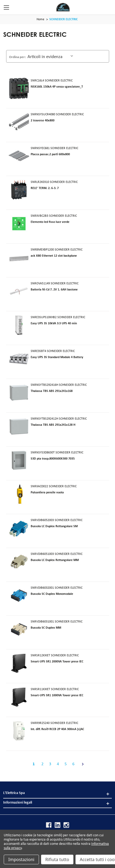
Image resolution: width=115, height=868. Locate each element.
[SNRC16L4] (19, 88)
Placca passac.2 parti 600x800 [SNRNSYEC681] (50, 154)
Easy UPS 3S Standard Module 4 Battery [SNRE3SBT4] (57, 357)
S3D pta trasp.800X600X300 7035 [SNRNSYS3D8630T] (53, 459)
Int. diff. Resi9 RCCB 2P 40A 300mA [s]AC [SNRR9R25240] (57, 729)
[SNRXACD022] (19, 494)
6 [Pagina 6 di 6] (73, 764)
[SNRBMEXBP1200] (19, 257)
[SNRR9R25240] (19, 731)
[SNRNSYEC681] (19, 156)
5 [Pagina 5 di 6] (66, 764)
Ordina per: (17, 57)
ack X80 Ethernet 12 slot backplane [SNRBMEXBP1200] (54, 256)
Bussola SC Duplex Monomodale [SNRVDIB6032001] (52, 594)
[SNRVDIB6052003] (19, 528)
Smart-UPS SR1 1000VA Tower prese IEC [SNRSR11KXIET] (57, 695)
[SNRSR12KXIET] (19, 663)
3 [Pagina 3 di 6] (50, 764)
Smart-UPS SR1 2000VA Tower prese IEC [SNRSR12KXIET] (57, 662)
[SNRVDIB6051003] (19, 562)
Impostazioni (21, 859)
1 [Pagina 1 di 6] (34, 764)
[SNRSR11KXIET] (19, 697)
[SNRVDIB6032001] (19, 596)
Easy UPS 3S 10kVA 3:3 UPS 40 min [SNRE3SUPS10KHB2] (54, 324)
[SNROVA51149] (19, 291)
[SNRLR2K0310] (19, 190)
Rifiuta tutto (57, 859)
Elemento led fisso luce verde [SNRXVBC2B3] (50, 222)
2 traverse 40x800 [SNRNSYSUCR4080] (43, 121)
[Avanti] (81, 764)
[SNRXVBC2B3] (19, 224)
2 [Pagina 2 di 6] (42, 764)
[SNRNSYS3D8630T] (19, 460)
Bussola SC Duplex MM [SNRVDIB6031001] (46, 628)
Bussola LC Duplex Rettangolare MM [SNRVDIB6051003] (55, 560)
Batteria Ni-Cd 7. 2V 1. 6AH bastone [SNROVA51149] (54, 290)
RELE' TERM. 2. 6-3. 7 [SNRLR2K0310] (45, 188)
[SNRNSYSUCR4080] (19, 122)
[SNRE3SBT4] (19, 359)
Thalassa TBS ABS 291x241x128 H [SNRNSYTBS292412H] (53, 425)
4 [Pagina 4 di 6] (58, 764)
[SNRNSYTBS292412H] (19, 427)
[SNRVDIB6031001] (19, 629)
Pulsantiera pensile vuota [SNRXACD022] (47, 493)
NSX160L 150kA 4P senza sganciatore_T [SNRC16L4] (57, 87)
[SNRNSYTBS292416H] (19, 393)
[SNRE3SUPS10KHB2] (19, 325)
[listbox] (51, 56)
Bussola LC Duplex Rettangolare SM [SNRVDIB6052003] (54, 526)
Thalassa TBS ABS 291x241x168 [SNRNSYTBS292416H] (52, 391)
